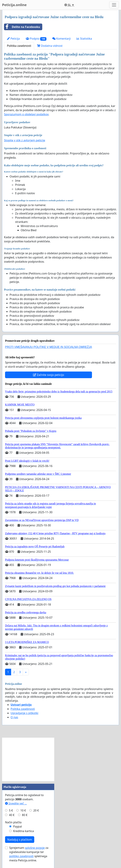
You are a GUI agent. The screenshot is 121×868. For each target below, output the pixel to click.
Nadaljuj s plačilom (20, 840)
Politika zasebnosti (19, 46)
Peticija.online (14, 5)
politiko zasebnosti (21, 856)
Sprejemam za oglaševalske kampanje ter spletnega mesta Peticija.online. (29, 854)
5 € (11, 810)
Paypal (18, 826)
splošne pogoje (35, 848)
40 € (12, 815)
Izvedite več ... (16, 803)
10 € (23, 810)
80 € (25, 815)
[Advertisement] (28, 759)
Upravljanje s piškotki (25, 713)
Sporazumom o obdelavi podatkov (26, 114)
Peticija (13, 39)
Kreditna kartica (24, 831)
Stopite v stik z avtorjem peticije (25, 140)
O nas (14, 717)
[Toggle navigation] (114, 5)
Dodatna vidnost (50, 46)
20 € (36, 810)
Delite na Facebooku (22, 27)
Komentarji (61, 39)
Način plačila (13, 822)
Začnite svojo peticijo (49, 375)
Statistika (84, 39)
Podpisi (36, 39)
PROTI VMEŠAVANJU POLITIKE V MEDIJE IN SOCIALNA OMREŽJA (49, 347)
